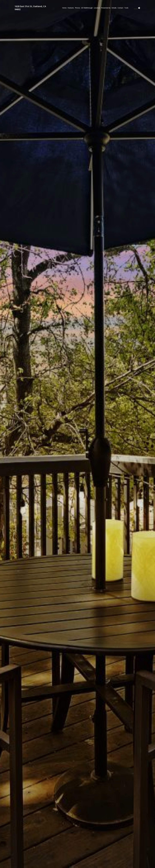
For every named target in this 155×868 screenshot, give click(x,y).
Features (71, 8)
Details (114, 8)
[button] (41, 864)
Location (97, 8)
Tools (126, 8)
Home (64, 8)
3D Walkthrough (87, 8)
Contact (120, 8)
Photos (77, 8)
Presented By (106, 8)
